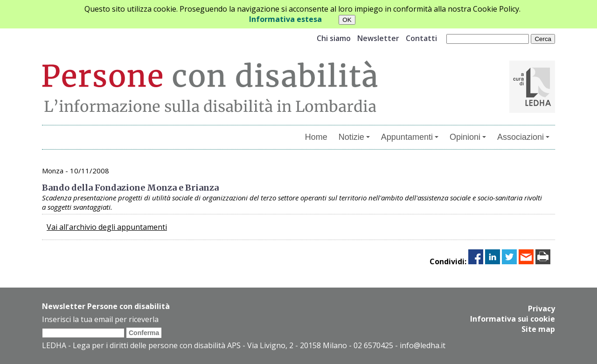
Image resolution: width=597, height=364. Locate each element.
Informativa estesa (285, 19)
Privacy (541, 309)
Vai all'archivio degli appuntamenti (107, 227)
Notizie (354, 137)
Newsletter (378, 38)
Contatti (421, 38)
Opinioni (468, 137)
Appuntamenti (410, 137)
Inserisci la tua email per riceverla (100, 319)
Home (316, 137)
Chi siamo (334, 38)
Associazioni (523, 137)
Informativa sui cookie (513, 319)
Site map (538, 329)
